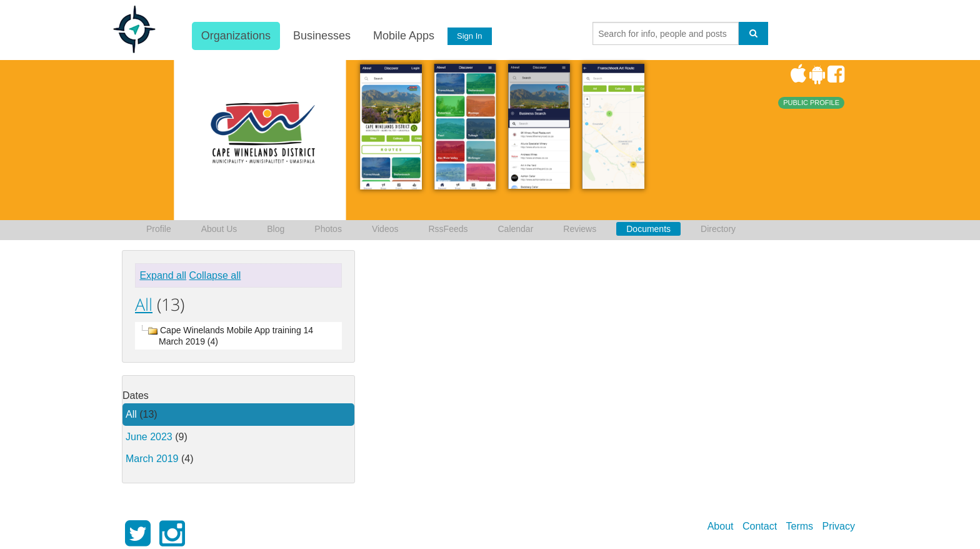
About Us (219, 229)
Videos (385, 229)
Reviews (580, 229)
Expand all (163, 275)
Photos (328, 229)
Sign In (469, 36)
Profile (159, 229)
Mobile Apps (403, 36)
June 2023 (149, 437)
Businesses (321, 36)
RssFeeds (448, 229)
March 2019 (152, 459)
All (144, 304)
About (721, 526)
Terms (800, 526)
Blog (276, 229)
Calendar (516, 229)
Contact (760, 526)
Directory (718, 229)
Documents (648, 229)
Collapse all (215, 275)
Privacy (839, 526)
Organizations (235, 36)
